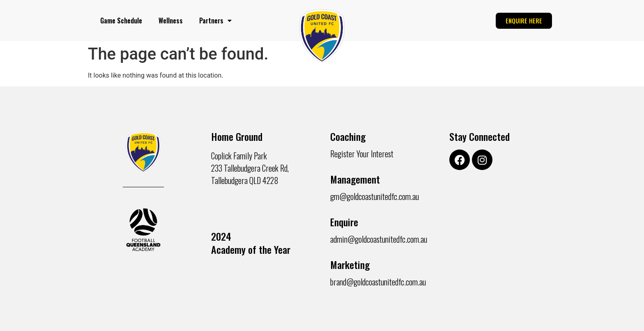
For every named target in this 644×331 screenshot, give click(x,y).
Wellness (171, 21)
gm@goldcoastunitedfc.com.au (375, 196)
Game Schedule (121, 21)
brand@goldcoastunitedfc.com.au (378, 282)
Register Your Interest (362, 154)
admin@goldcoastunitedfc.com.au (379, 239)
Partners (215, 21)
